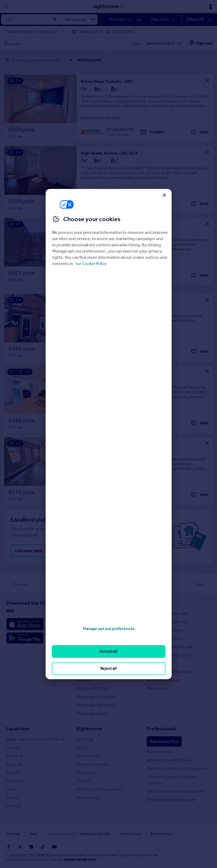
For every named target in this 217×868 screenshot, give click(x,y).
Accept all (108, 651)
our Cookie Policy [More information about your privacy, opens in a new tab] (91, 264)
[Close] (164, 195)
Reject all (108, 668)
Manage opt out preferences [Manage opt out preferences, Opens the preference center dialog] (109, 629)
